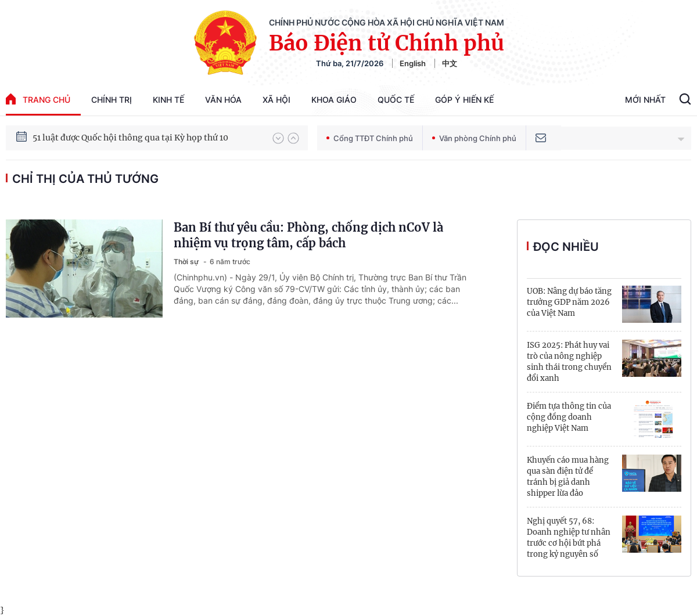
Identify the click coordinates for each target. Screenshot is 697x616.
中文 (450, 63)
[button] (278, 138)
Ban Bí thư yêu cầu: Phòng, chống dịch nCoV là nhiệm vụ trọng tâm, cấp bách (308, 235)
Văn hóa (223, 100)
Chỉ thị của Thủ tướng (85, 179)
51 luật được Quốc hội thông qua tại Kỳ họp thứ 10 (130, 138)
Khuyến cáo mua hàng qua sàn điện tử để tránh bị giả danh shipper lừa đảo (568, 477)
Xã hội (276, 100)
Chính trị (112, 100)
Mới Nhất (645, 100)
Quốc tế (396, 100)
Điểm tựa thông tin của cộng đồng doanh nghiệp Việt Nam (569, 417)
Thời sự (187, 262)
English (413, 63)
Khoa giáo (334, 100)
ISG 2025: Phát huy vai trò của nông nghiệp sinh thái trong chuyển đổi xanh (569, 362)
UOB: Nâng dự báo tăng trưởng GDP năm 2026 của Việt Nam (569, 302)
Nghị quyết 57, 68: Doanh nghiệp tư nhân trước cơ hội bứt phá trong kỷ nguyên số (569, 538)
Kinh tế (168, 100)
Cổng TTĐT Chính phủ (370, 138)
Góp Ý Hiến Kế (464, 100)
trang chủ (38, 99)
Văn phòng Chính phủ (474, 138)
